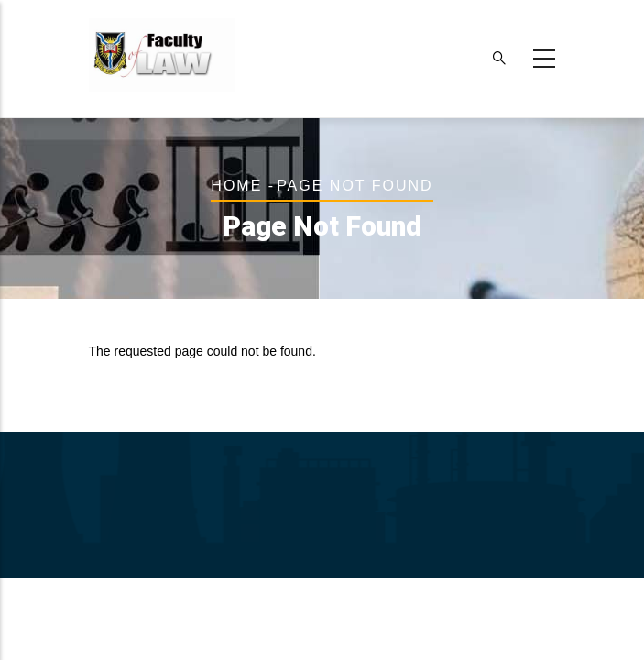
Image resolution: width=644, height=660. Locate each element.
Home (236, 186)
